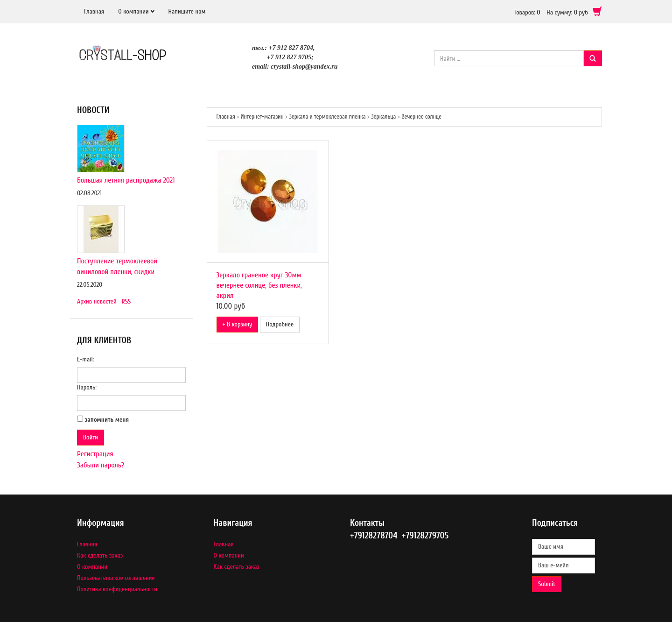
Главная (94, 11)
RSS (126, 301)
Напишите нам (187, 11)
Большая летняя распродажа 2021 (126, 180)
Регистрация (95, 454)
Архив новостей (97, 301)
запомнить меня (107, 420)
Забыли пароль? (101, 465)
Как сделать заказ (100, 555)
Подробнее (280, 324)
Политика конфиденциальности (117, 589)
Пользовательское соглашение (116, 578)
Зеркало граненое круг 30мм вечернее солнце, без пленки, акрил (259, 285)
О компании (133, 11)
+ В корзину (238, 324)
